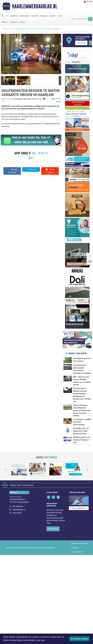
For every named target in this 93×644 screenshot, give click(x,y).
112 (7, 16)
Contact (22, 22)
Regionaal (44, 16)
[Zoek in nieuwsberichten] (79, 19)
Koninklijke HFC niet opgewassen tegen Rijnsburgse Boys (81, 431)
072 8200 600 (18, 507)
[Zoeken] (90, 19)
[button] (2, 81)
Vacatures (14, 22)
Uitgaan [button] (4, 22)
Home (5, 29)
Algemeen (14, 16)
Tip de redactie (50, 171)
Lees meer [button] (40, 640)
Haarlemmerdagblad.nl (35, 6)
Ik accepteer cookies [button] (79, 639)
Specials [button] (52, 16)
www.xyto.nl (17, 513)
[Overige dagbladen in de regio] (79, 508)
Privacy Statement (77, 552)
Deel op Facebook (12, 171)
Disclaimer (75, 548)
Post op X (31, 169)
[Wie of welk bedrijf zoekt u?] (81, 43)
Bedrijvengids (24, 16)
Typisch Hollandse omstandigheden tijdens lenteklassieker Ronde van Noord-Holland (82, 410)
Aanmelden (53, 529)
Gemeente (35, 16)
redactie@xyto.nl (19, 510)
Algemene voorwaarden (79, 543)
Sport (60, 16)
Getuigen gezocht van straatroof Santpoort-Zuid (81, 440)
